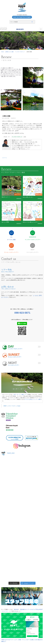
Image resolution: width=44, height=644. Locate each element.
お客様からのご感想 (9, 52)
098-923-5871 (20, 29)
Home (3, 52)
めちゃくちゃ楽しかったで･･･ (31, 222)
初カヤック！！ (6, 197)
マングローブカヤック (20, 52)
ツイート (5, 158)
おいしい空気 (5, 222)
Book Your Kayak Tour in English (22, 17)
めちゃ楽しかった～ (28, 197)
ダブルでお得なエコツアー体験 (33, 399)
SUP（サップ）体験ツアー (20, 395)
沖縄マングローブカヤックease (12, 406)
